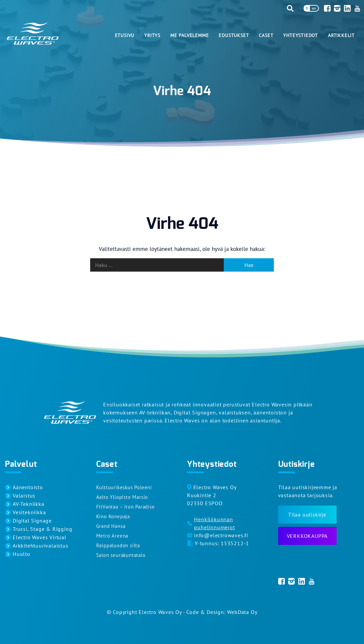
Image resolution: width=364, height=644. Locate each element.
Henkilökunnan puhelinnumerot (214, 523)
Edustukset (234, 35)
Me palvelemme (190, 35)
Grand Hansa (111, 526)
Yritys (152, 35)
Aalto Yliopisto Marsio (122, 497)
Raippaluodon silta (118, 545)
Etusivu (125, 35)
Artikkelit (341, 35)
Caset (266, 35)
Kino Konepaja (113, 516)
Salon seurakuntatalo (121, 555)
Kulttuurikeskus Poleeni (124, 487)
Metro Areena (112, 536)
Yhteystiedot (301, 35)
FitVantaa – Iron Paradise (126, 507)
